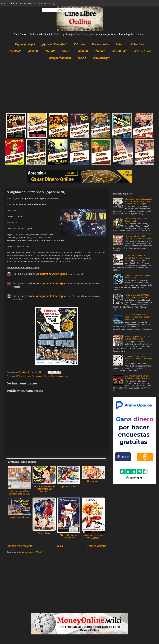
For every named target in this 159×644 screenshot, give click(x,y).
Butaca (120, 44)
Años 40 (66, 51)
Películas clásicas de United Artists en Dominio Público (137, 296)
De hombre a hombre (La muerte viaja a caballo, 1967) (137, 257)
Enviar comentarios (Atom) (30, 552)
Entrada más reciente (20, 546)
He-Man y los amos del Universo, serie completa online (138, 237)
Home (3, 3)
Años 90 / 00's (142, 51)
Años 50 (83, 51)
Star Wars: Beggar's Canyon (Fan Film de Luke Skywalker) (138, 377)
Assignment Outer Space (32, 376)
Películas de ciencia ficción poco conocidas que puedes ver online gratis (138, 317)
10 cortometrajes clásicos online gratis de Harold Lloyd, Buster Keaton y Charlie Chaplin (138, 201)
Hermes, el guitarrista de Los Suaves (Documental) (137, 338)
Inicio (60, 546)
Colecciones (138, 44)
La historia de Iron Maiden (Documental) (136, 220)
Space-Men (63, 376)
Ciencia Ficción (51, 376)
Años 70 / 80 (119, 51)
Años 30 (50, 51)
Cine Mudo (15, 51)
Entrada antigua (97, 546)
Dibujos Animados (60, 58)
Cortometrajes (102, 58)
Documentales (27, 3)
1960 (18, 376)
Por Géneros (44, 3)
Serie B (82, 58)
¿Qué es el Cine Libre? (54, 44)
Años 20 (33, 51)
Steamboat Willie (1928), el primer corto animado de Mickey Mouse (138, 359)
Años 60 (100, 51)
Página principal (25, 44)
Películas (13, 3)
